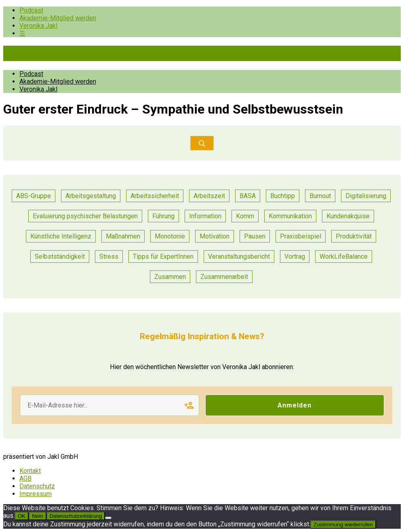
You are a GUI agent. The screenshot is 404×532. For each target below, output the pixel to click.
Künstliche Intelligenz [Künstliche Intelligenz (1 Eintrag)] (61, 236)
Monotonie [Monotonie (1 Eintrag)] (170, 236)
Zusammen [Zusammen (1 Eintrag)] (170, 277)
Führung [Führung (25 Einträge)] (163, 216)
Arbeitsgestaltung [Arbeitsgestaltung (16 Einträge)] (91, 196)
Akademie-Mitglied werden (58, 18)
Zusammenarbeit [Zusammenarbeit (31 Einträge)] (224, 277)
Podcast (31, 10)
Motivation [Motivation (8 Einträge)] (215, 236)
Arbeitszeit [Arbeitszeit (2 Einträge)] (209, 196)
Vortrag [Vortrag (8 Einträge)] (295, 256)
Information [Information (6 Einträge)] (205, 216)
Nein (37, 516)
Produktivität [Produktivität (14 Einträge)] (354, 236)
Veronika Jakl (38, 26)
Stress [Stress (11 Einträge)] (109, 256)
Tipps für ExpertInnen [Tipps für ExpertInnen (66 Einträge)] (163, 256)
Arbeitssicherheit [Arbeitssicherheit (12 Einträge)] (155, 196)
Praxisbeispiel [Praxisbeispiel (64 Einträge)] (301, 236)
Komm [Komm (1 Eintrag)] (245, 216)
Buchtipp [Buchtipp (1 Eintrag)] (283, 196)
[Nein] (108, 518)
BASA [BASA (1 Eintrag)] (248, 196)
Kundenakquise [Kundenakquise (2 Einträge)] (348, 216)
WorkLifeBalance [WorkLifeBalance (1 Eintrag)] (344, 256)
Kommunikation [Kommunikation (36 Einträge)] (290, 216)
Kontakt (30, 471)
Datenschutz (37, 486)
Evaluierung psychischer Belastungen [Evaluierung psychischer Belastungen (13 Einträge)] (85, 216)
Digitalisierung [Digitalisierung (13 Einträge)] (366, 196)
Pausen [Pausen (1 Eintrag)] (255, 236)
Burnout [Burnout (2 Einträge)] (320, 196)
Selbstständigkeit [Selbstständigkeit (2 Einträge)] (60, 256)
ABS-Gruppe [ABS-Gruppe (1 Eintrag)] (34, 196)
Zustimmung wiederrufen (343, 525)
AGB (25, 478)
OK (22, 516)
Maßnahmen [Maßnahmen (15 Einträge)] (123, 236)
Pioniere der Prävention (72, 53)
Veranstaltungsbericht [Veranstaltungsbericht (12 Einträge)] (239, 256)
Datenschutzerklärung (76, 516)
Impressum (36, 494)
